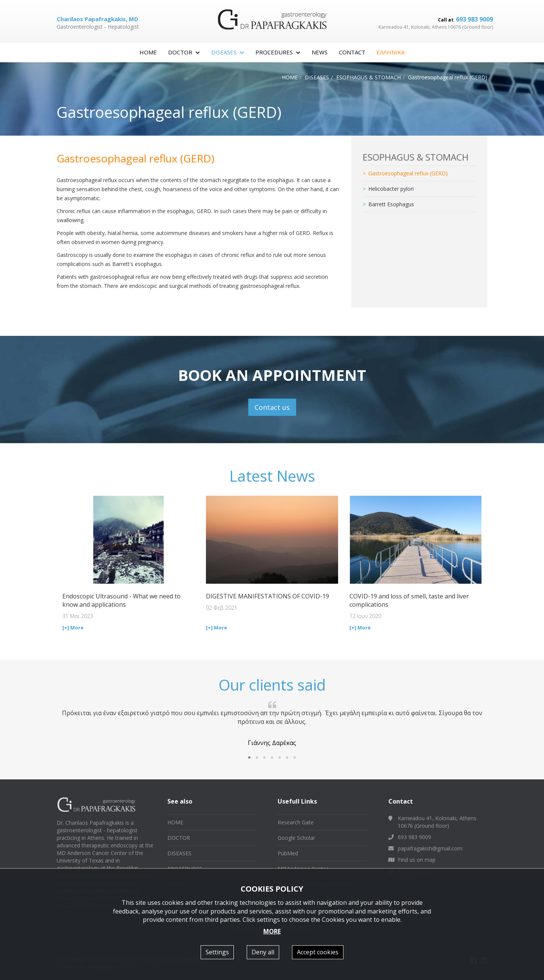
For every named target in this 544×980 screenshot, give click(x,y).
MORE (272, 931)
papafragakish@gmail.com (430, 848)
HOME (148, 52)
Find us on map (417, 860)
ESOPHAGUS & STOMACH (369, 77)
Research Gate (296, 822)
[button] (249, 757)
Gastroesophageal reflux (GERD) (408, 173)
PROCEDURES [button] (278, 52)
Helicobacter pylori (391, 189)
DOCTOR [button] (184, 52)
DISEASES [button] (228, 52)
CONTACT (352, 52)
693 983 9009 (474, 19)
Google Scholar (296, 838)
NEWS (320, 52)
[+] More (73, 628)
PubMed (288, 853)
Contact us (272, 407)
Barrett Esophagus (391, 204)
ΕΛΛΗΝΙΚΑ (391, 52)
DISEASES (317, 77)
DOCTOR (179, 838)
